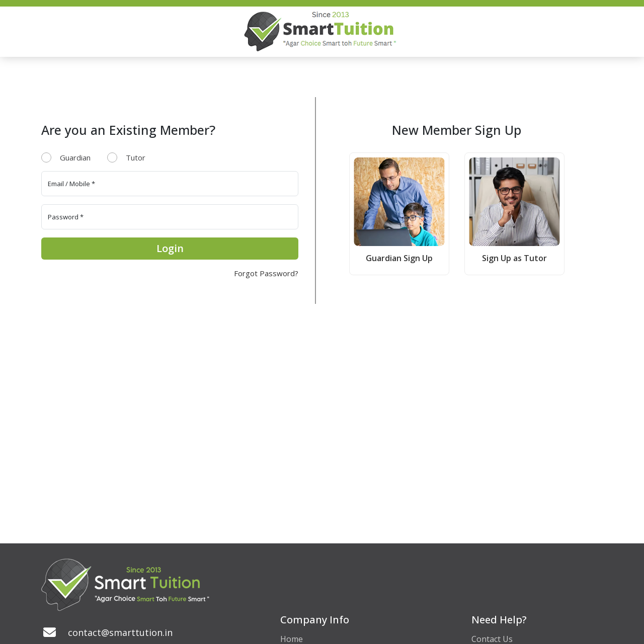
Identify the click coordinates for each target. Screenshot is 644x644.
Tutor (136, 157)
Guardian (75, 157)
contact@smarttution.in (120, 632)
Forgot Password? (266, 273)
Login (170, 248)
